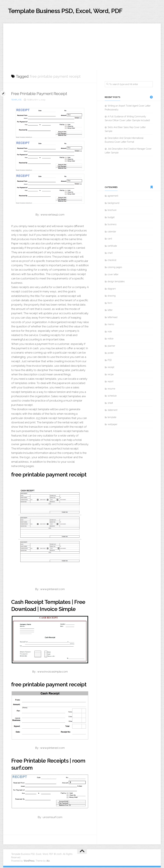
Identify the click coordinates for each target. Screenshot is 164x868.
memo (111, 325)
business (112, 225)
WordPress (29, 861)
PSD (110, 361)
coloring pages (115, 268)
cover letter (113, 275)
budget (111, 218)
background (113, 204)
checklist (112, 261)
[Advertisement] (82, 47)
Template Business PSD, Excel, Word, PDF (72, 11)
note (110, 332)
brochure (112, 211)
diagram (112, 289)
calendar (112, 232)
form (110, 304)
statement (113, 411)
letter (110, 311)
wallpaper (113, 425)
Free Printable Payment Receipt (41, 94)
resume (111, 389)
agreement (113, 197)
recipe (111, 375)
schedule (112, 397)
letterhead (113, 318)
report (111, 382)
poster (111, 354)
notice (111, 339)
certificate (112, 246)
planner (111, 346)
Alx (48, 861)
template (16, 100)
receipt (111, 368)
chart (110, 254)
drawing (112, 297)
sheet (110, 404)
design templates (116, 282)
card (110, 239)
